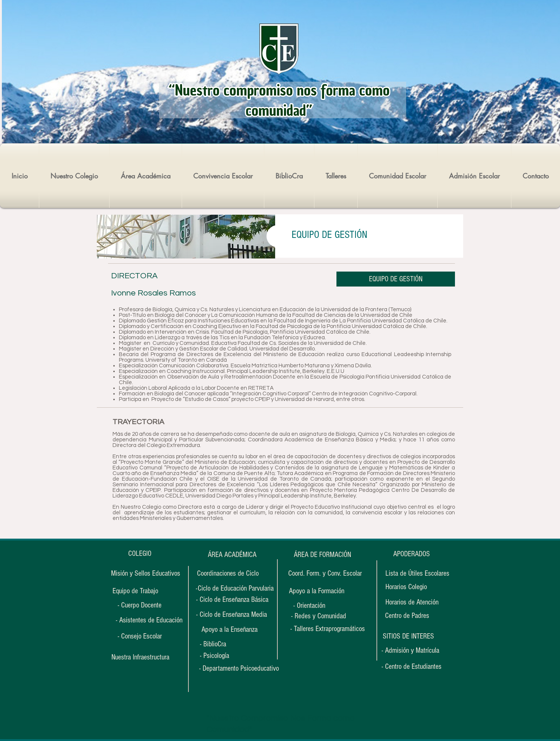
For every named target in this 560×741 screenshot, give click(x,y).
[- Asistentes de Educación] (149, 620)
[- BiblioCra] (223, 644)
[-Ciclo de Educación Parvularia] (235, 588)
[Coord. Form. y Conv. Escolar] (325, 573)
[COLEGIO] (140, 554)
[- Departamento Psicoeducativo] (239, 668)
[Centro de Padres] (407, 616)
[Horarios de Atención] (412, 602)
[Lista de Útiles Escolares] (417, 573)
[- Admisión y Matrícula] (410, 650)
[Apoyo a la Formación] (316, 591)
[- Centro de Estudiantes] (412, 667)
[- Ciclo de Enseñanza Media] (232, 615)
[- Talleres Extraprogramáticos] (328, 629)
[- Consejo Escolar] (140, 636)
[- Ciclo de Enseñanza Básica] (232, 600)
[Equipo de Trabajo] (135, 591)
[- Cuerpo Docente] (140, 605)
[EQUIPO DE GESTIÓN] (396, 279)
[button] (408, 636)
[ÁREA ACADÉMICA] (232, 555)
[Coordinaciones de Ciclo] (228, 573)
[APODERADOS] (412, 554)
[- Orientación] (316, 605)
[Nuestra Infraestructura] (140, 657)
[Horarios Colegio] (410, 587)
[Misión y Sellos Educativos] (146, 573)
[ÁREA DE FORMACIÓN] (322, 555)
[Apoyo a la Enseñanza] (230, 630)
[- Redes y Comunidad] (319, 616)
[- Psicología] (223, 656)
